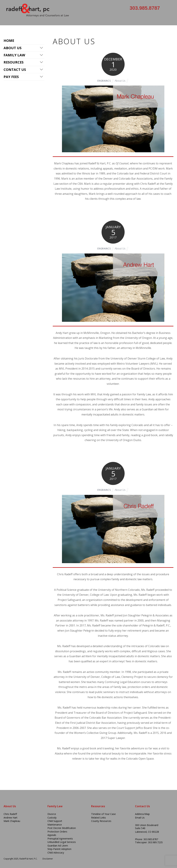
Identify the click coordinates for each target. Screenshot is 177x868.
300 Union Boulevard (147, 825)
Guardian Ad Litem (58, 846)
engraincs (104, 81)
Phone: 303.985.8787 (147, 839)
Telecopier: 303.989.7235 (149, 842)
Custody (52, 818)
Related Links (99, 818)
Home (9, 41)
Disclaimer (48, 859)
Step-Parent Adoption (60, 849)
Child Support (55, 821)
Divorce (52, 814)
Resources (14, 63)
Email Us (140, 818)
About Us (121, 81)
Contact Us (15, 70)
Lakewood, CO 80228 (147, 832)
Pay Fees (11, 77)
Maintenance (55, 825)
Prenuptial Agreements (60, 839)
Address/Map (143, 814)
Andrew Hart (11, 818)
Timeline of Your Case (103, 814)
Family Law (14, 55)
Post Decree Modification (62, 828)
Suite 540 (140, 828)
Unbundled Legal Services (62, 842)
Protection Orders (58, 832)
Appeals (52, 835)
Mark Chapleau (12, 821)
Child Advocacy (56, 853)
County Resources (101, 821)
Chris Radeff (10, 814)
